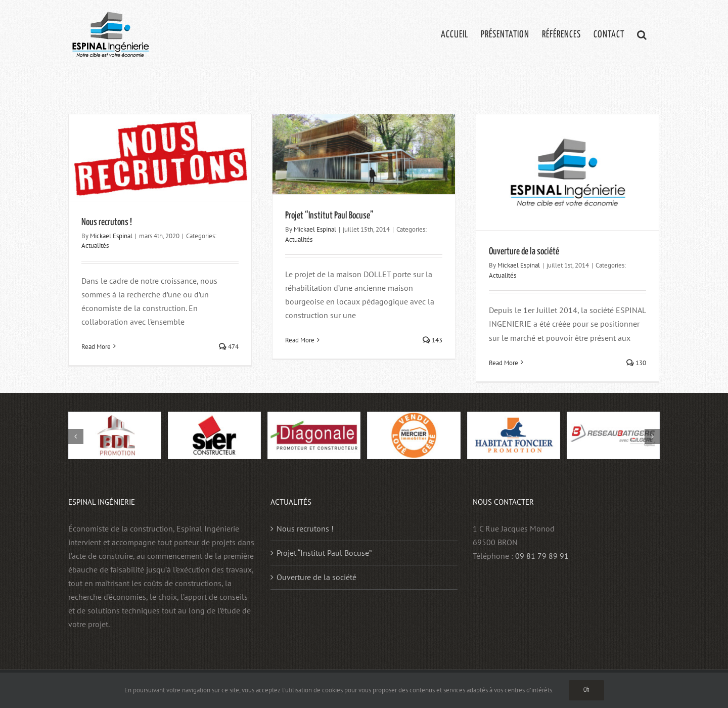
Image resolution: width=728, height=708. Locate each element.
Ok (586, 690)
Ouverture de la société (524, 252)
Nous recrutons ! (107, 222)
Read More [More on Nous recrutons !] (96, 347)
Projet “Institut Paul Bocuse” (329, 216)
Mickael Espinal (111, 236)
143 (433, 340)
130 (636, 363)
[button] (642, 34)
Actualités (95, 246)
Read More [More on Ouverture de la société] (504, 363)
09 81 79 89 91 (542, 556)
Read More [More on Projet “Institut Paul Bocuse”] (300, 340)
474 (229, 347)
